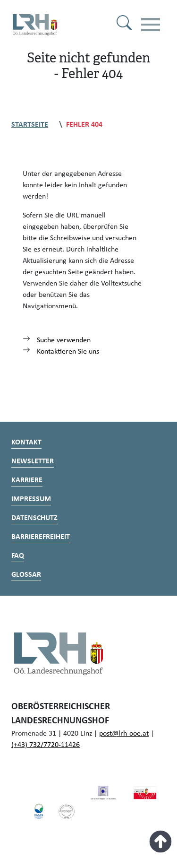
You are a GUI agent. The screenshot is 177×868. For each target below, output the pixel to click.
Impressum (31, 499)
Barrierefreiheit (41, 537)
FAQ (18, 556)
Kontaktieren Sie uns (61, 352)
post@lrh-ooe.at (124, 734)
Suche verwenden (57, 340)
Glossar (26, 575)
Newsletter (33, 461)
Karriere (27, 480)
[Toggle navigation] (151, 25)
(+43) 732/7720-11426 (46, 745)
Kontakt (26, 443)
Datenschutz (34, 518)
